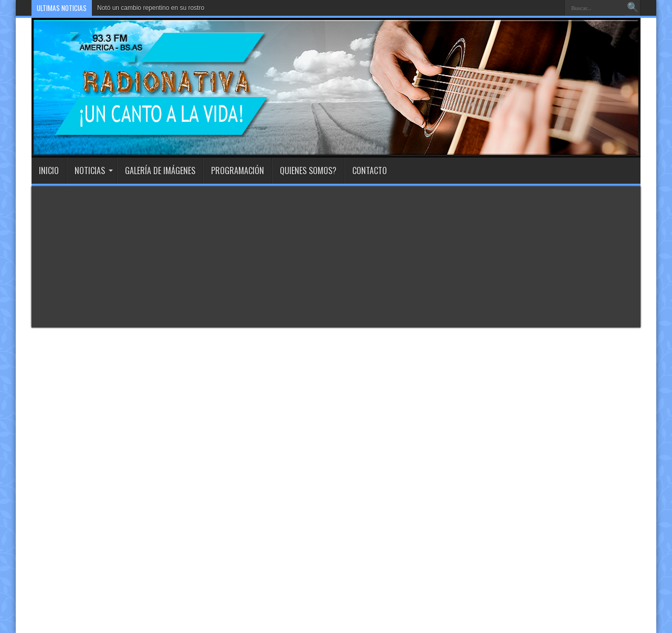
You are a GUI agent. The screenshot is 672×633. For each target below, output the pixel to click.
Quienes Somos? (308, 171)
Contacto (370, 171)
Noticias (94, 171)
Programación (238, 171)
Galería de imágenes (160, 171)
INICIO (49, 171)
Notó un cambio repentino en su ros (147, 8)
